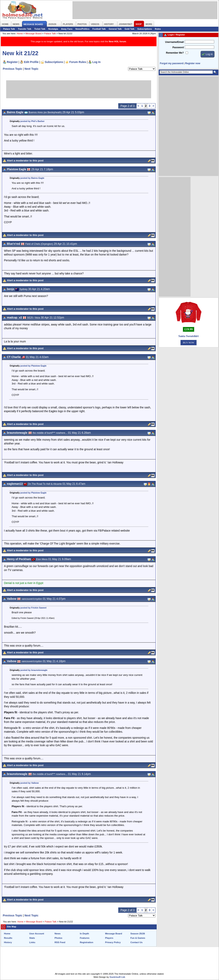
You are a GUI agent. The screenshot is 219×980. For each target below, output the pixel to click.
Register (12, 62)
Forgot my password (172, 63)
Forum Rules (78, 62)
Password (178, 47)
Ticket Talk (40, 29)
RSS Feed (60, 942)
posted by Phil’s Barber (32, 121)
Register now (193, 63)
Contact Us (136, 942)
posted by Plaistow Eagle (33, 366)
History (8, 942)
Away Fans (67, 29)
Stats (32, 938)
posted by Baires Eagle (32, 178)
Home (20, 33)
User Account (37, 934)
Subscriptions (145, 29)
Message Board (34, 33)
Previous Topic (13, 69)
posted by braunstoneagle (34, 670)
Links (32, 942)
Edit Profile (31, 62)
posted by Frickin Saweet (33, 608)
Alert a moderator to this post (25, 161)
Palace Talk (9, 29)
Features (85, 938)
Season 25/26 (138, 934)
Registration (87, 942)
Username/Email (174, 42)
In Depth (84, 934)
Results (8, 938)
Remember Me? (175, 53)
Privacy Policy (113, 942)
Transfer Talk (25, 29)
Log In (96, 62)
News (58, 934)
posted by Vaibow (29, 783)
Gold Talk (130, 29)
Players (109, 938)
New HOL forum (117, 41)
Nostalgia (53, 29)
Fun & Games (138, 938)
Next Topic (31, 69)
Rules (158, 29)
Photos (58, 938)
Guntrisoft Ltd (117, 977)
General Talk (115, 29)
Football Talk (99, 29)
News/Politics (83, 29)
